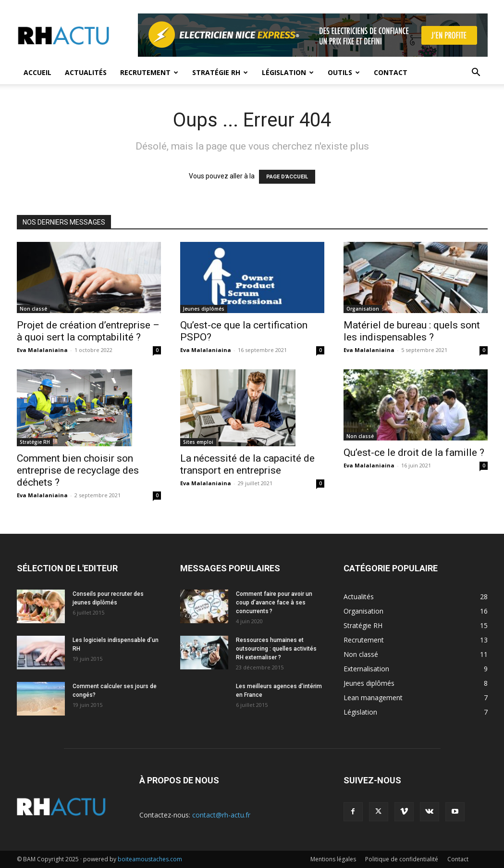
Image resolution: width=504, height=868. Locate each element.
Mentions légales (333, 859)
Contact (391, 72)
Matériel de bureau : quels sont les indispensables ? (412, 331)
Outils (344, 72)
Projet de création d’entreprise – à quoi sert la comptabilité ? (88, 331)
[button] (476, 73)
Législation (288, 72)
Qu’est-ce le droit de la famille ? (414, 453)
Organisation (363, 309)
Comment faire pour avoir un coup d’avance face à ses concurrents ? (274, 603)
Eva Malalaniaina (42, 350)
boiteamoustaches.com (150, 859)
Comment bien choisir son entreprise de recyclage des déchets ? (78, 470)
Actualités (86, 72)
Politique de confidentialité (402, 859)
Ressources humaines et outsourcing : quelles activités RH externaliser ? (276, 649)
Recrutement (149, 72)
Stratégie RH (220, 72)
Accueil (37, 72)
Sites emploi (198, 442)
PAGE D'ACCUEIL (287, 177)
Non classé (33, 309)
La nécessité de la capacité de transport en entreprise (247, 464)
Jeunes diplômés (204, 309)
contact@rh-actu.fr (221, 815)
